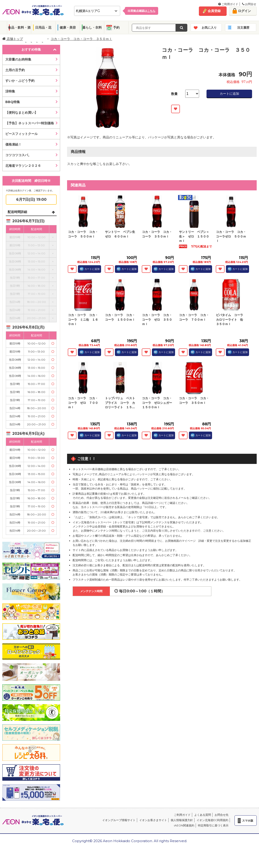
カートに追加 (229, 94)
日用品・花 (43, 27)
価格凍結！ (13, 144)
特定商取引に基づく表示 (213, 825)
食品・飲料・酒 (19, 27)
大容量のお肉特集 (18, 59)
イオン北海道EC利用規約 (212, 820)
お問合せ (249, 4)
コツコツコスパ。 (18, 155)
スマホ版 (248, 821)
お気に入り (209, 27)
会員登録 (214, 11)
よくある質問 (203, 815)
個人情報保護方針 (182, 820)
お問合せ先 (222, 815)
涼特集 (10, 91)
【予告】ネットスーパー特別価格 (30, 123)
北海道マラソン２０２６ (23, 166)
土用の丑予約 (15, 70)
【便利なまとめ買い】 (22, 113)
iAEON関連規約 (184, 825)
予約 (116, 27)
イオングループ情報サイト (119, 820)
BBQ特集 (13, 102)
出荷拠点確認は (142, 11)
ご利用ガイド (228, 4)
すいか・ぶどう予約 (20, 81)
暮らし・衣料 (92, 27)
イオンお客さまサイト (153, 820)
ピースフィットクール (22, 134)
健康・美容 (68, 27)
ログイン (244, 11)
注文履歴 (243, 27)
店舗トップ (13, 39)
